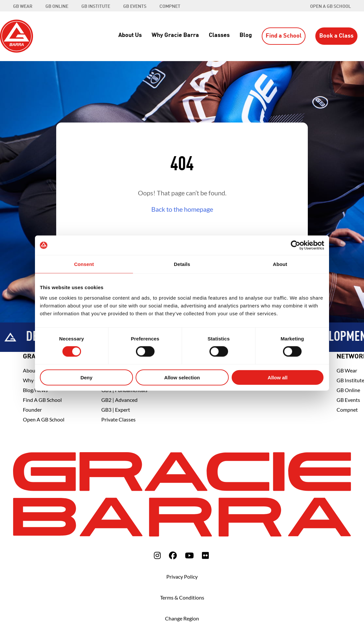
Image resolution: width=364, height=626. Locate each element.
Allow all (278, 377)
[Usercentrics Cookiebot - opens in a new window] (296, 245)
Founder (32, 410)
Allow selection (182, 377)
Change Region (182, 618)
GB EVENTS (135, 7)
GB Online (348, 390)
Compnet (347, 410)
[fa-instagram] (157, 555)
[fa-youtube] (189, 555)
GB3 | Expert (116, 410)
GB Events (348, 400)
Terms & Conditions (182, 597)
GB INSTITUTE (96, 7)
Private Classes (118, 419)
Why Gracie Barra (175, 35)
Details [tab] (182, 264)
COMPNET (170, 7)
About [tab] (280, 264)
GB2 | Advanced (119, 400)
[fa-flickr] (205, 555)
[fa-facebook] (173, 555)
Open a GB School (331, 7)
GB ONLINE (57, 7)
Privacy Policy (182, 577)
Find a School (284, 36)
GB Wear (347, 370)
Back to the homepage (182, 209)
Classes (219, 35)
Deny (86, 377)
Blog (246, 35)
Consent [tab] (84, 264)
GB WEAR (23, 7)
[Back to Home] (17, 35)
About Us (130, 35)
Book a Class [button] (336, 36)
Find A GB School (42, 400)
